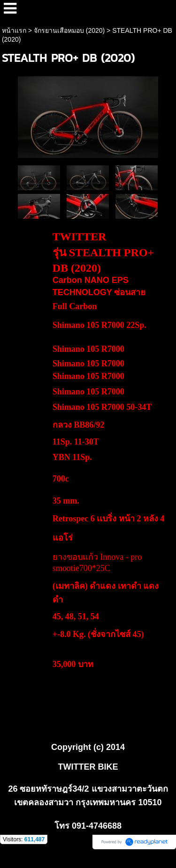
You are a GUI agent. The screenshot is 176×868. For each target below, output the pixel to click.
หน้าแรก (14, 30)
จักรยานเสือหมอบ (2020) (69, 30)
